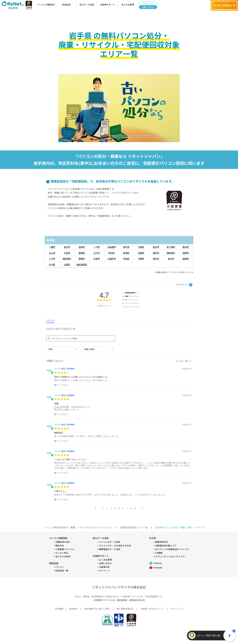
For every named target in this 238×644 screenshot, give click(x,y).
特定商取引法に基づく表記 (97, 609)
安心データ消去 (87, 5)
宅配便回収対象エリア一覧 (134, 527)
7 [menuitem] (127, 508)
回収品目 (66, 5)
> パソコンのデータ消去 (109, 542)
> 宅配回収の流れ (62, 542)
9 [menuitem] (135, 508)
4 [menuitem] (115, 508)
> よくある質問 (105, 560)
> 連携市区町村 (161, 542)
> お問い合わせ (105, 563)
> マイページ (103, 571)
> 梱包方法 (59, 546)
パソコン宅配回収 (46, 5)
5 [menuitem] (119, 508)
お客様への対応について (152, 609)
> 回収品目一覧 (61, 571)
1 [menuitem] (103, 508)
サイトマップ (177, 609)
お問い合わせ (148, 7)
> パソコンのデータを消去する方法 (114, 546)
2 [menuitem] (107, 508)
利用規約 (73, 609)
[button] (62, 385)
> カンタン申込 (61, 553)
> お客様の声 (103, 567)
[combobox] (63, 349)
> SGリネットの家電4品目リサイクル (171, 549)
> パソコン (59, 567)
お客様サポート (107, 5)
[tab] (50, 321)
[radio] (132, 293)
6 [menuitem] (123, 508)
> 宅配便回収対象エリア (165, 546)
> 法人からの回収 (62, 556)
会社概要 (59, 609)
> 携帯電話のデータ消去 (109, 549)
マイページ (148, 3)
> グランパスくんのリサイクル (169, 556)
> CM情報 (158, 553)
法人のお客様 (128, 5)
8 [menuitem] (131, 508)
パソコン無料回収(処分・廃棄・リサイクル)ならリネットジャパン (78, 527)
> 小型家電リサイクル (64, 549)
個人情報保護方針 (125, 609)
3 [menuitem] (111, 508)
